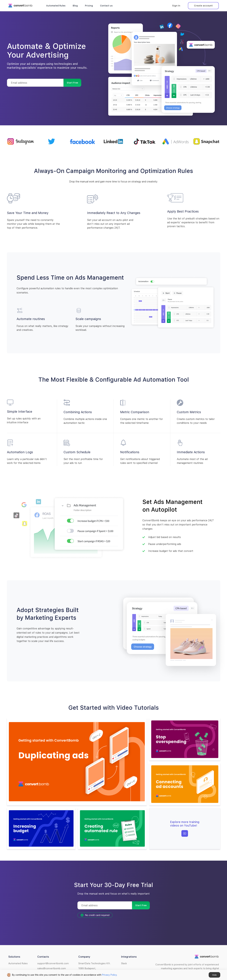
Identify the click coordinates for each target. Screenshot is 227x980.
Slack (124, 963)
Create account (203, 6)
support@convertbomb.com (53, 963)
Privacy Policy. (110, 975)
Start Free (72, 83)
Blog (75, 6)
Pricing (89, 6)
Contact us (106, 6)
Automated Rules (56, 6)
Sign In (176, 6)
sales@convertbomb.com (52, 968)
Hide (214, 975)
